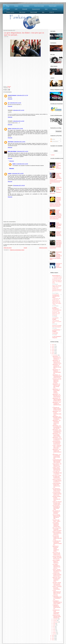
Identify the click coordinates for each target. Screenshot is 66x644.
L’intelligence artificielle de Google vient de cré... (56, 607)
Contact (53, 155)
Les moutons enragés (55, 319)
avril (54, 629)
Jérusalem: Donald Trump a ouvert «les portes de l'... (57, 584)
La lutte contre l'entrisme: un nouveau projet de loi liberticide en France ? (57, 290)
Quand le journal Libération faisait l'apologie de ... (57, 616)
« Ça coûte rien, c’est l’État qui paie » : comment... (57, 473)
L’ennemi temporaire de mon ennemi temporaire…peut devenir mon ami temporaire (57, 312)
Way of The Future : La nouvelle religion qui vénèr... (57, 529)
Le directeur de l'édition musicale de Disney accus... (57, 409)
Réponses (12, 161)
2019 (53, 351)
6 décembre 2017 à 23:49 (18, 121)
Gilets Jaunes (22, 12)
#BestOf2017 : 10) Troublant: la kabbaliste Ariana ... (57, 404)
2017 (53, 354)
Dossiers (16, 6)
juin (54, 627)
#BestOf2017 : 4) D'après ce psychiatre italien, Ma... (57, 372)
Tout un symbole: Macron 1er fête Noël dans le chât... (56, 517)
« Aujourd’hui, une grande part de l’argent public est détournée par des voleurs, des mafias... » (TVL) (57, 302)
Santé (46, 9)
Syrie (43, 12)
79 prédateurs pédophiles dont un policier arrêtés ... (57, 602)
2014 (53, 638)
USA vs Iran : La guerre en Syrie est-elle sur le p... (57, 554)
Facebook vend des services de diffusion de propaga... (57, 381)
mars (54, 631)
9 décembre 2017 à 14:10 (22, 151)
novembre (55, 619)
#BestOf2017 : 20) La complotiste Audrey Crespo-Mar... (57, 456)
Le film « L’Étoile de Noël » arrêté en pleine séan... (57, 447)
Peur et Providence (57, 327)
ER (9, 88)
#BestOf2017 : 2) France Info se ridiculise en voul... (57, 362)
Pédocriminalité (34, 12)
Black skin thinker (12, 151)
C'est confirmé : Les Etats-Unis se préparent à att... (57, 465)
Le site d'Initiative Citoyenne (57, 337)
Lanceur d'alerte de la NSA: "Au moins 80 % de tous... (57, 558)
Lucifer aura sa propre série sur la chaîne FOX (59, 234)
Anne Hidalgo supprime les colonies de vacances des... (56, 525)
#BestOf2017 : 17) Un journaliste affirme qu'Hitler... (57, 435)
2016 (53, 635)
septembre (56, 622)
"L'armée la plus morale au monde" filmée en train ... (57, 575)
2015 (53, 637)
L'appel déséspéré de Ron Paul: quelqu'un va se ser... (57, 485)
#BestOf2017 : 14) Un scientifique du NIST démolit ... (57, 427)
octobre (55, 621)
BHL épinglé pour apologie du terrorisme (56, 512)
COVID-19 (52, 12)
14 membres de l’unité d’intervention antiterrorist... (56, 612)
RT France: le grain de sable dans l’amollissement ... (57, 477)
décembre (55, 355)
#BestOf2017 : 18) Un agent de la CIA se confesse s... (57, 439)
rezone (10, 128)
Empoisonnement (36, 9)
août (54, 624)
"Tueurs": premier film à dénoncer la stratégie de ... (57, 571)
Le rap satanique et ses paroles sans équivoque (59, 225)
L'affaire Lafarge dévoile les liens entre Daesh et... (57, 469)
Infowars (9, 87)
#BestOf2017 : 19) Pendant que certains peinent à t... (57, 451)
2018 (53, 352)
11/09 (16, 9)
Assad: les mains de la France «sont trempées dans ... (57, 503)
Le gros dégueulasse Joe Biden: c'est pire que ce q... (57, 592)
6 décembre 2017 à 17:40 (22, 95)
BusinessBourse (56, 276)
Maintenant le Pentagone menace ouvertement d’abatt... (56, 548)
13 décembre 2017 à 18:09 (17, 173)
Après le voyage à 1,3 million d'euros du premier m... (57, 481)
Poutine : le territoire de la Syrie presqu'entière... (57, 588)
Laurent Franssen (12, 95)
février (55, 632)
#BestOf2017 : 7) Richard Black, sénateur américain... (56, 391)
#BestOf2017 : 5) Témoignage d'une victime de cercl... (57, 376)
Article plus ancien (43, 248)
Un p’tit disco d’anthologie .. (55, 333)
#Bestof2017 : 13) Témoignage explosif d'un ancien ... (57, 422)
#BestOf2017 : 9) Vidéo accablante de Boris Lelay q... (57, 400)
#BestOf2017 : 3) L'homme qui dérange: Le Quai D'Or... (57, 366)
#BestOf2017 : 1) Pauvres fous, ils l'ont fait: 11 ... (57, 358)
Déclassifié (25, 9)
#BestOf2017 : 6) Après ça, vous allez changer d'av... (56, 386)
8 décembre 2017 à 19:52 (19, 142)
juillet (54, 625)
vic (9, 103)
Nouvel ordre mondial (39, 6)
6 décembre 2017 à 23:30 (18, 110)
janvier (55, 634)
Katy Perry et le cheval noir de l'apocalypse (59, 265)
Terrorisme (55, 9)
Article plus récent (8, 248)
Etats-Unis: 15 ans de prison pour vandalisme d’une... (57, 579)
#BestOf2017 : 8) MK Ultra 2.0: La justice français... (57, 396)
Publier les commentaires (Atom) (17, 250)
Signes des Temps (57, 286)
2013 (53, 640)
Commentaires (54, 141)
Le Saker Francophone (55, 308)
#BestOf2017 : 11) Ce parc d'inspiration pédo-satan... (57, 413)
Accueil (8, 6)
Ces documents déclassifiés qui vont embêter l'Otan (56, 507)
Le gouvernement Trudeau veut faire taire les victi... (57, 494)
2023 (53, 345)
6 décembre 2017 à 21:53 (15, 103)
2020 (53, 349)
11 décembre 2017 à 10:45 (22, 164)
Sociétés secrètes (10, 12)
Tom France (11, 142)
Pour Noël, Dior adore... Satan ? (57, 521)
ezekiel (10, 173)
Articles (53, 139)
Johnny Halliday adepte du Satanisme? (56, 562)
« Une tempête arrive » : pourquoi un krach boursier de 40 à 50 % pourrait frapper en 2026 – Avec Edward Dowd (57, 280)
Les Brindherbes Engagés (56, 331)
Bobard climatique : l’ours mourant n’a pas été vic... (57, 533)
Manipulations (26, 6)
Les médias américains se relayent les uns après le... (56, 566)
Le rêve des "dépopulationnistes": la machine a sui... (57, 598)
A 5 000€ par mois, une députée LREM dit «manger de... (57, 543)
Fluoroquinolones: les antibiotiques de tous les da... (57, 443)
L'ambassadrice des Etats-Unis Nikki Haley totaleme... (57, 461)
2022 (53, 346)
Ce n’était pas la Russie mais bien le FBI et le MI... (57, 490)
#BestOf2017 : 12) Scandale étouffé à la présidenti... (57, 418)
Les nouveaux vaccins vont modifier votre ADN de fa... (57, 538)
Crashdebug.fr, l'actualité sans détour (56, 296)
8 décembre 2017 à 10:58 (17, 128)
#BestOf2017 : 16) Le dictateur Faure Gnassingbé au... (57, 431)
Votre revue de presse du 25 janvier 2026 (57, 322)
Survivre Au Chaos (57, 326)
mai (54, 628)
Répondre (10, 99)
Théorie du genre (53, 6)
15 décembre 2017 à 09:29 (19, 185)
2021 (53, 348)
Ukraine (8, 9)
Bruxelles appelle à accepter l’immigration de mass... (57, 498)
